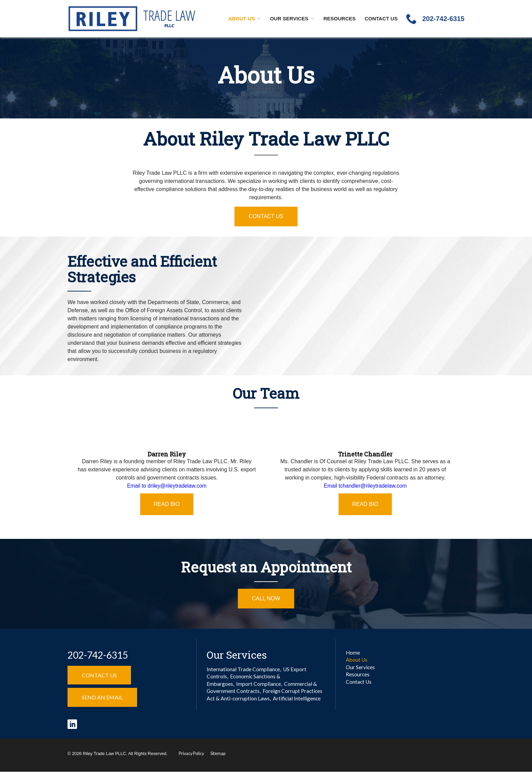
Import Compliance (259, 685)
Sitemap (219, 754)
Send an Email (102, 697)
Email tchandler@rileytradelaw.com (365, 486)
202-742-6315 (98, 655)
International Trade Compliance (243, 669)
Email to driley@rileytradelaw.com (167, 486)
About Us (242, 18)
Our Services (289, 18)
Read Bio (167, 504)
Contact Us (381, 18)
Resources (339, 18)
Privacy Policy (192, 754)
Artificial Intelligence (298, 700)
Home (353, 653)
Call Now (266, 598)
